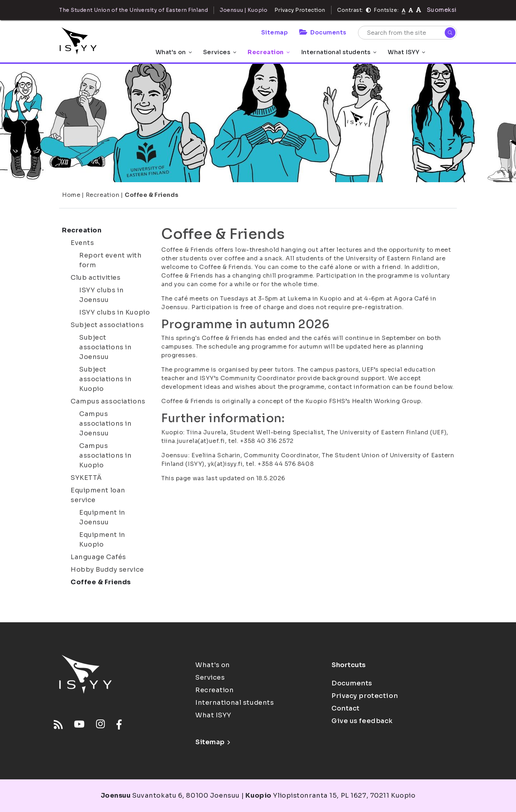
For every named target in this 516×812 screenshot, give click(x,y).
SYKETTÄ (86, 478)
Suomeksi (442, 10)
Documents (323, 32)
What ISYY (406, 52)
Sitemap (275, 32)
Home (71, 195)
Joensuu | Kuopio (243, 10)
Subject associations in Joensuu (105, 347)
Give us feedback (362, 721)
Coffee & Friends (152, 195)
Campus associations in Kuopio (105, 455)
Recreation (269, 52)
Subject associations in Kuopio (105, 379)
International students (339, 52)
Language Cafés (98, 557)
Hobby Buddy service (107, 570)
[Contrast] (368, 10)
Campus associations (108, 401)
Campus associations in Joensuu (105, 424)
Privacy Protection (300, 10)
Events (82, 243)
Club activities (95, 278)
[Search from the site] (407, 33)
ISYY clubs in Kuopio (114, 312)
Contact (346, 708)
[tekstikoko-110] (411, 10)
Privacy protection (365, 696)
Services (220, 52)
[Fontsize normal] (404, 10)
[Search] (450, 33)
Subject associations (107, 325)
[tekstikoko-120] (419, 10)
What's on (174, 52)
